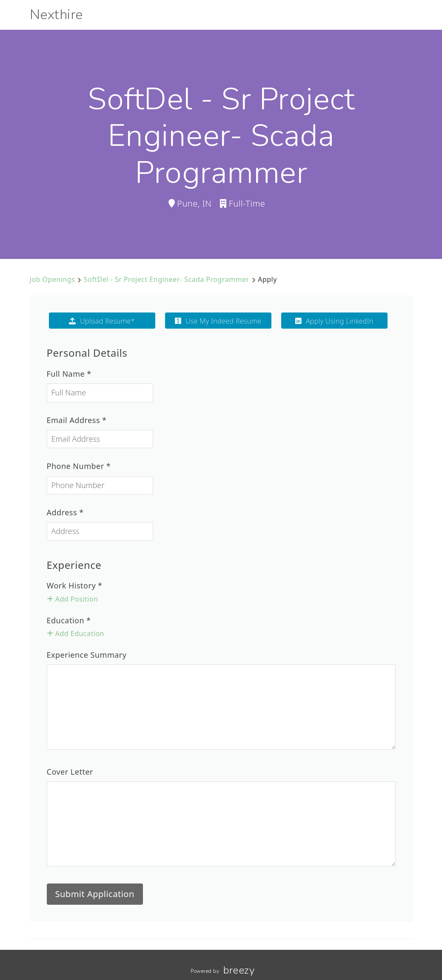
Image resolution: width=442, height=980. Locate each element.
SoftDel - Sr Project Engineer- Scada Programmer (167, 279)
